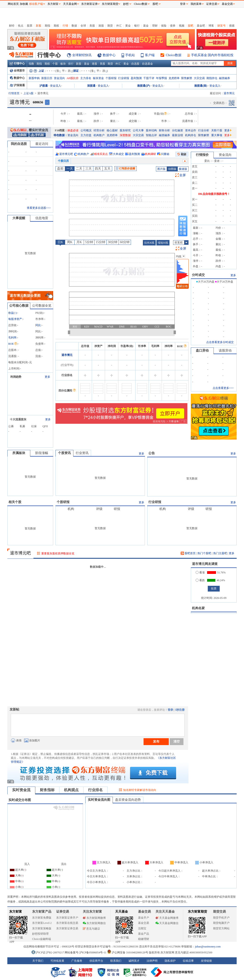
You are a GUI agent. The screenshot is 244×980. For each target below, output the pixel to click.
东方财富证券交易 (67, 928)
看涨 (200, 573)
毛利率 (12, 338)
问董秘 (165, 154)
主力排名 (86, 78)
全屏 (183, 175)
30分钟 (113, 242)
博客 (211, 26)
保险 (164, 26)
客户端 (150, 55)
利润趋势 (16, 377)
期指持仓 (212, 78)
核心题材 (112, 130)
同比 (38, 325)
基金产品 (144, 934)
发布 (156, 741)
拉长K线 (149, 243)
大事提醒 (19, 218)
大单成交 (118, 154)
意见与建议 (91, 929)
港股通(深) (201, 86)
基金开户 (144, 918)
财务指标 (47, 790)
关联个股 (217, 130)
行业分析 (204, 130)
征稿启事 (188, 961)
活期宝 (142, 928)
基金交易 (144, 923)
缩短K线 (163, 243)
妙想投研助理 (40, 934)
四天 (98, 169)
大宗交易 (199, 78)
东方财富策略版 (42, 928)
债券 (173, 26)
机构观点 (71, 790)
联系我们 (116, 961)
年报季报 (161, 78)
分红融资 (177, 130)
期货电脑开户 (221, 923)
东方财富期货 (197, 912)
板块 (63, 64)
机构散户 (99, 135)
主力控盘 (86, 135)
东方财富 (16, 912)
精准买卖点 (101, 154)
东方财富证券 (89, 4)
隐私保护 (170, 961)
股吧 (191, 26)
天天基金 (122, 912)
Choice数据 (174, 55)
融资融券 (225, 78)
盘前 (60, 169)
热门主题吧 (220, 553)
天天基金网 (70, 4)
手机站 (130, 55)
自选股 (135, 64)
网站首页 (13, 4)
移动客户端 (36, 4)
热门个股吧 (204, 553)
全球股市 (17, 71)
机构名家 (198, 608)
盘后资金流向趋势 (128, 800)
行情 (65, 26)
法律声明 (152, 961)
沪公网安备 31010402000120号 (128, 952)
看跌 (200, 580)
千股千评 (149, 78)
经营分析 (99, 130)
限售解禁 (187, 78)
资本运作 (191, 130)
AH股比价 (73, 78)
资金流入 (55, 86)
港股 (101, 26)
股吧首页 (188, 553)
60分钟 (125, 242)
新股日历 (47, 78)
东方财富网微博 (94, 918)
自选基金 (147, 64)
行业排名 (95, 790)
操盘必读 (73, 130)
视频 (182, 26)
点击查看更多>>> (223, 388)
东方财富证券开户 (67, 918)
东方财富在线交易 (67, 923)
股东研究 (125, 130)
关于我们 (38, 961)
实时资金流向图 (99, 800)
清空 (177, 741)
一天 (70, 169)
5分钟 (89, 242)
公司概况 (86, 130)
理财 (155, 26)
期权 (56, 26)
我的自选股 (19, 144)
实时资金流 (21, 790)
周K (70, 242)
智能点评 (151, 135)
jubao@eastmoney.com (208, 947)
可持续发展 (57, 961)
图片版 (161, 169)
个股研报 (111, 78)
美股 (92, 26)
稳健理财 (144, 939)
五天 (107, 169)
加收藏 (24, 4)
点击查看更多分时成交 (220, 342)
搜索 (232, 26)
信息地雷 (42, 218)
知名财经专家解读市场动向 (140, 790)
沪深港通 (17, 85)
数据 (74, 26)
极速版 (183, 169)
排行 (71, 64)
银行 (137, 26)
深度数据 (125, 135)
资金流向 (59, 78)
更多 (228, 130)
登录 (170, 710)
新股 (39, 26)
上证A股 (29, 93)
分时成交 (198, 275)
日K (60, 242)
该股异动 (225, 351)
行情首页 (14, 93)
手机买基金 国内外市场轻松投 (212, 55)
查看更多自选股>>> (39, 208)
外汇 (119, 26)
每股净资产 (15, 319)
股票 (30, 26)
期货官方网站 (221, 928)
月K (79, 242)
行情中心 (17, 63)
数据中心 (109, 55)
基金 (146, 26)
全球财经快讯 (82, 55)
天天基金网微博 (167, 918)
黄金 (128, 26)
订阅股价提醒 (126, 168)
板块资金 (98, 78)
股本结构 (151, 130)
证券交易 (212, 4)
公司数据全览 (42, 306)
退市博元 (67, 355)
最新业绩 (177, 135)
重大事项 (217, 135)
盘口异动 (202, 351)
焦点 (21, 26)
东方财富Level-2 (42, 923)
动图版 (172, 169)
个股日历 (63, 161)
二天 (79, 169)
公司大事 (138, 130)
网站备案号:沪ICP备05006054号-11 (86, 952)
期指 (47, 26)
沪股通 (44, 86)
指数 (31, 64)
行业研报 (124, 78)
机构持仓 (191, 135)
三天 (89, 169)
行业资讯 (82, 453)
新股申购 (34, 78)
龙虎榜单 (174, 78)
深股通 (91, 86)
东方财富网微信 (94, 923)
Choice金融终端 (42, 939)
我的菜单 (196, 4)
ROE (13, 344)
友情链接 (206, 961)
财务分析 (164, 130)
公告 (152, 453)
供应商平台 (96, 961)
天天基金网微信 (167, 923)
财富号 (222, 26)
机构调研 (150, 154)
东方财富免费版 (42, 918)
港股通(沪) (144, 86)
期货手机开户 (221, 918)
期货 (110, 26)
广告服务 (77, 961)
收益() (12, 313)
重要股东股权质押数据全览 (58, 553)
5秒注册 (180, 710)
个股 (55, 64)
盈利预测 (136, 78)
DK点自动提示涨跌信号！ (214, 194)
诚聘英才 (134, 961)
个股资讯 (64, 453)
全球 (83, 26)
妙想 (126, 4)
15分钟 (100, 242)
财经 (12, 26)
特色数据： (61, 135)
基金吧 (201, 26)
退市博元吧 (66, 154)
